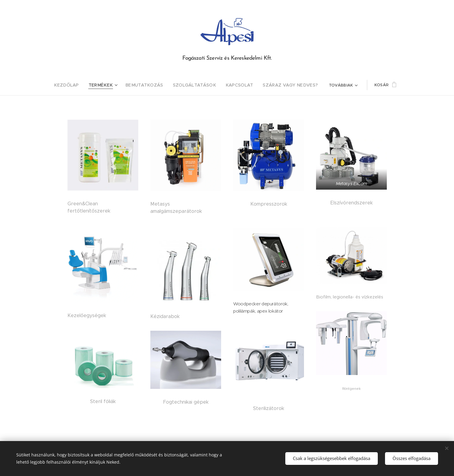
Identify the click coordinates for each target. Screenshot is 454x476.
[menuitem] (69, 85)
